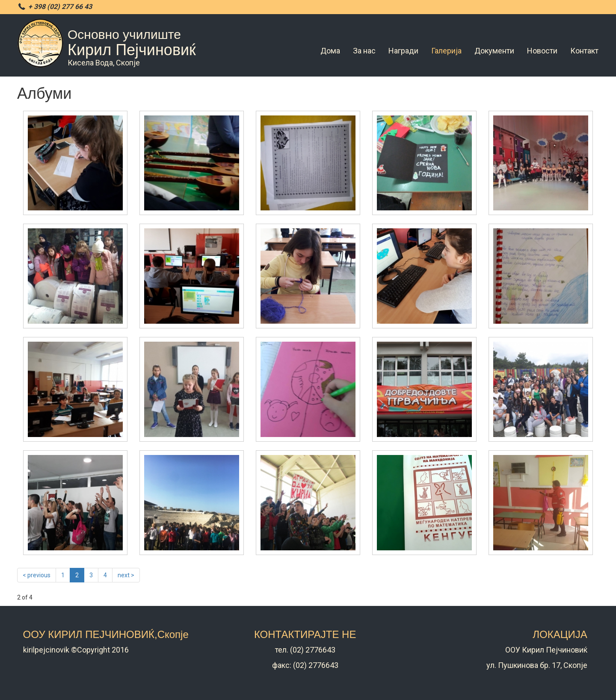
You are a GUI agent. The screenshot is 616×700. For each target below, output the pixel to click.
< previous (37, 575)
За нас (364, 51)
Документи (494, 51)
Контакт (584, 51)
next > (126, 575)
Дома (330, 51)
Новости (542, 51)
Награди (403, 51)
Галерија (446, 51)
